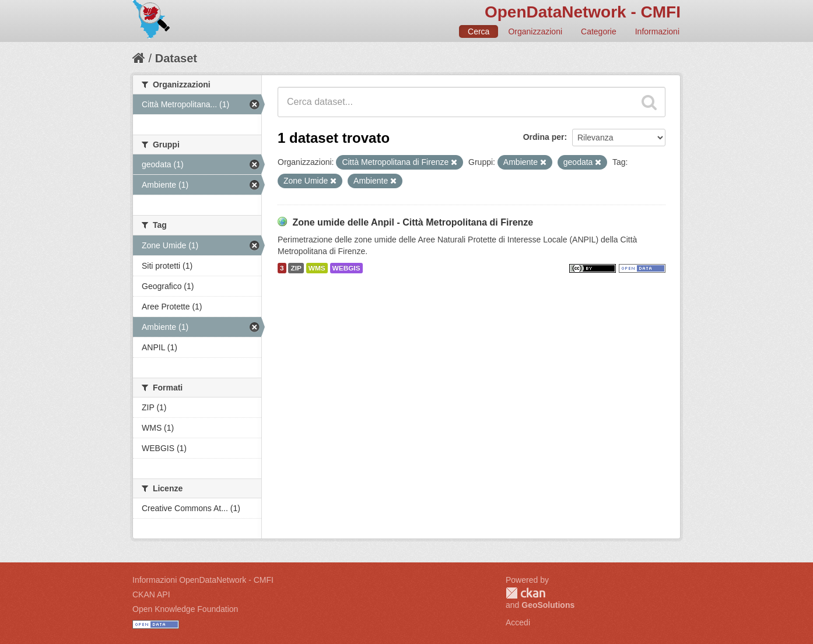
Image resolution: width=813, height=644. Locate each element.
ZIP (296, 268)
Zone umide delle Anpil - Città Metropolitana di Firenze (413, 222)
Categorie (599, 31)
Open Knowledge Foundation (185, 609)
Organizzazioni (535, 31)
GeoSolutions (548, 605)
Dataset (176, 58)
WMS (317, 268)
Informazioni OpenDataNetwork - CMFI (203, 580)
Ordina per (544, 137)
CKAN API (151, 594)
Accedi (518, 622)
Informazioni (657, 31)
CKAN (525, 593)
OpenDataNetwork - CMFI (583, 12)
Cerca (479, 31)
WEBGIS (346, 268)
